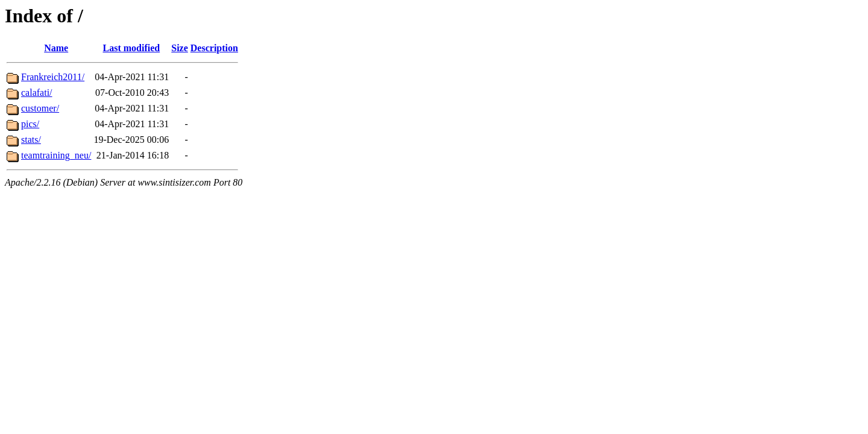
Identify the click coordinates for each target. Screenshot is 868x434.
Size (180, 48)
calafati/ (37, 93)
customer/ (40, 108)
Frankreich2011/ (53, 77)
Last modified (132, 48)
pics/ (30, 124)
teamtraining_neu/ (56, 155)
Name (56, 48)
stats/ (31, 140)
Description (214, 48)
